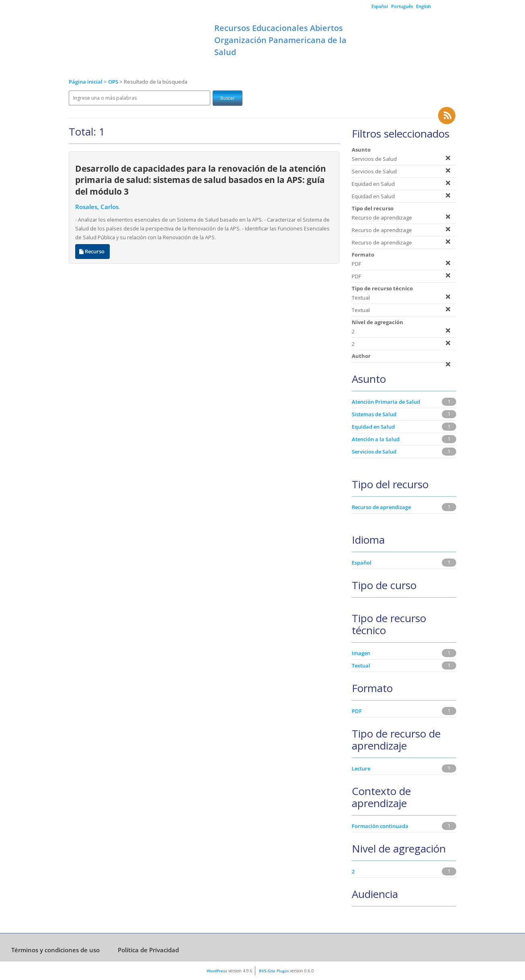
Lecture (361, 768)
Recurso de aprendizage (381, 507)
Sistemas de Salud (374, 414)
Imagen (361, 653)
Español (380, 6)
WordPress (217, 971)
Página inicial (86, 82)
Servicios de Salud (374, 452)
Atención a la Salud (376, 439)
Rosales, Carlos (97, 207)
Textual (361, 666)
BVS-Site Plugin (274, 971)
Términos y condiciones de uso (55, 950)
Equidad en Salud (373, 427)
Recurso (92, 252)
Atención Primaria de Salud (386, 402)
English (423, 6)
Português (402, 6)
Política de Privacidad (148, 950)
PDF (357, 711)
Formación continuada (380, 826)
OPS (114, 82)
